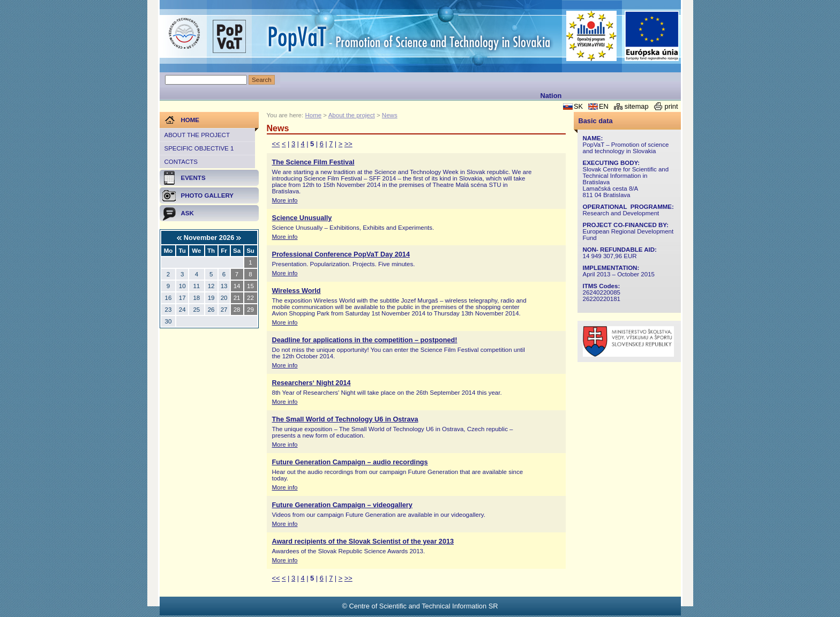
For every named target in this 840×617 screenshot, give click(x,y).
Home (313, 115)
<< (276, 144)
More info (285, 200)
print (672, 106)
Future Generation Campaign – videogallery (342, 505)
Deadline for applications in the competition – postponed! (365, 340)
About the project (197, 135)
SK (578, 106)
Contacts (181, 162)
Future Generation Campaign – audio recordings (350, 462)
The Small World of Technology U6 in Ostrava (345, 419)
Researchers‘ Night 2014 (312, 383)
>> (348, 144)
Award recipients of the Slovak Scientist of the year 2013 (363, 541)
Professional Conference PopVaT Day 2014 (341, 254)
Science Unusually (302, 218)
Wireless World (297, 291)
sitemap (637, 106)
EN (604, 106)
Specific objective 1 (199, 148)
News (390, 115)
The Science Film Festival (313, 162)
